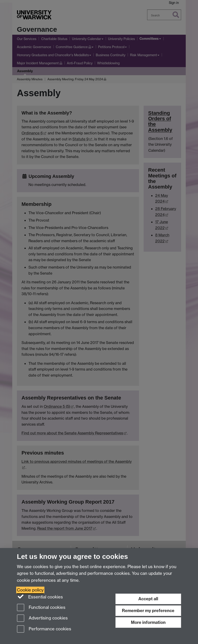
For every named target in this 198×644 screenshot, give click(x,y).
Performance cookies (44, 629)
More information (148, 622)
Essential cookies (40, 597)
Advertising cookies (42, 618)
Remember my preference (148, 611)
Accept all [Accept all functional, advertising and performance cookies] (148, 599)
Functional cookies (41, 608)
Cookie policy (30, 590)
